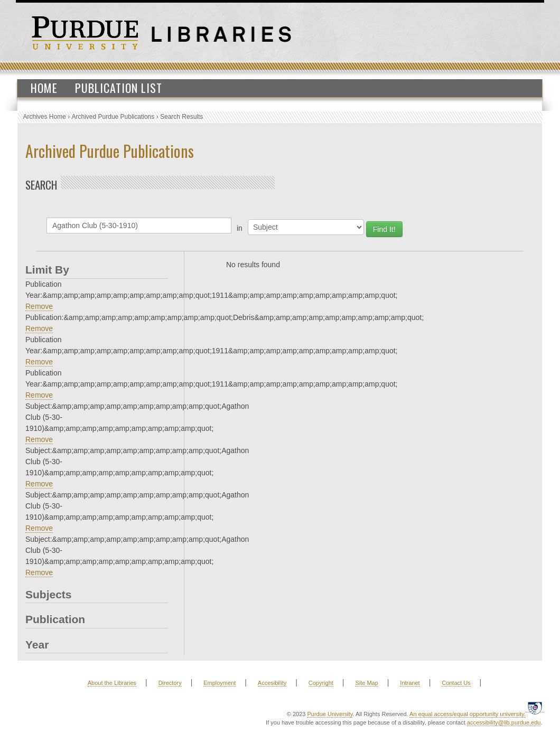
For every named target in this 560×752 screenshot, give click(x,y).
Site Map (366, 683)
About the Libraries (112, 683)
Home (44, 88)
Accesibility (272, 683)
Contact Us (456, 683)
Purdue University (330, 714)
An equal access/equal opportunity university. (468, 714)
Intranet (410, 683)
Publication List (119, 88)
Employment (220, 683)
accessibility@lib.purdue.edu (504, 722)
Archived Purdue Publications (113, 117)
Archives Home (45, 117)
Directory (170, 683)
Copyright (321, 683)
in (240, 228)
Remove (39, 306)
